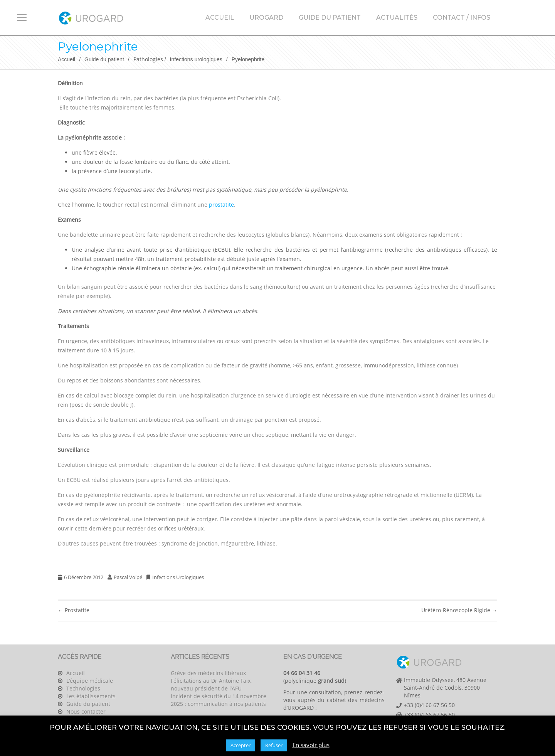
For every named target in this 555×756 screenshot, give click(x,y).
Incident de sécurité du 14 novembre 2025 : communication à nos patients (219, 700)
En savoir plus (311, 745)
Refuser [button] (274, 745)
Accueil (220, 18)
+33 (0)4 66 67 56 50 (429, 705)
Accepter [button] (240, 745)
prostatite (221, 205)
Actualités (397, 18)
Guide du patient (330, 18)
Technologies (83, 688)
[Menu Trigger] (22, 17)
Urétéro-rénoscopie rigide (459, 610)
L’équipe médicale (90, 681)
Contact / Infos (462, 18)
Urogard (266, 18)
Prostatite (74, 610)
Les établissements (91, 696)
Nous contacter (86, 711)
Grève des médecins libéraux (208, 673)
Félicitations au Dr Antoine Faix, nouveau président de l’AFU (211, 684)
